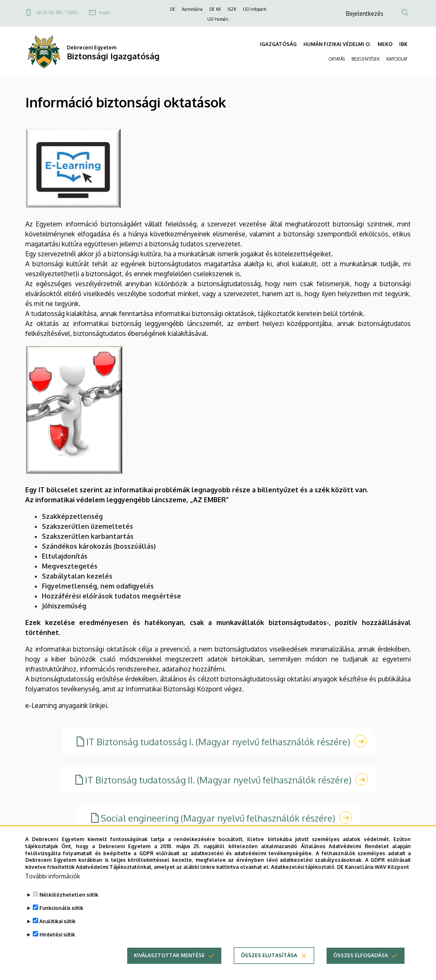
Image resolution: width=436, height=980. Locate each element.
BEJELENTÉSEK (366, 59)
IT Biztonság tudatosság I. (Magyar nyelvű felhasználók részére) (218, 742)
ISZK (232, 9)
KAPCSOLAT (397, 59)
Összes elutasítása (269, 967)
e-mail (105, 12)
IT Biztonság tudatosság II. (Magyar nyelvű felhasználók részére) (218, 780)
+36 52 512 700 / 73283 (56, 12)
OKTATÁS (337, 59)
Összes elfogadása (361, 967)
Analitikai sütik (57, 933)
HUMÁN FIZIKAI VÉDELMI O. (337, 44)
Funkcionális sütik (61, 920)
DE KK (215, 9)
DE (173, 9)
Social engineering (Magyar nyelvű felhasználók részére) (218, 818)
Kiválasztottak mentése (169, 967)
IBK (403, 44)
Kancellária (192, 9)
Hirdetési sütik (57, 947)
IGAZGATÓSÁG (278, 44)
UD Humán (218, 19)
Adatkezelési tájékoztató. (303, 879)
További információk (53, 888)
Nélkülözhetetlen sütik (69, 907)
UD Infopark (254, 9)
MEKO (385, 44)
